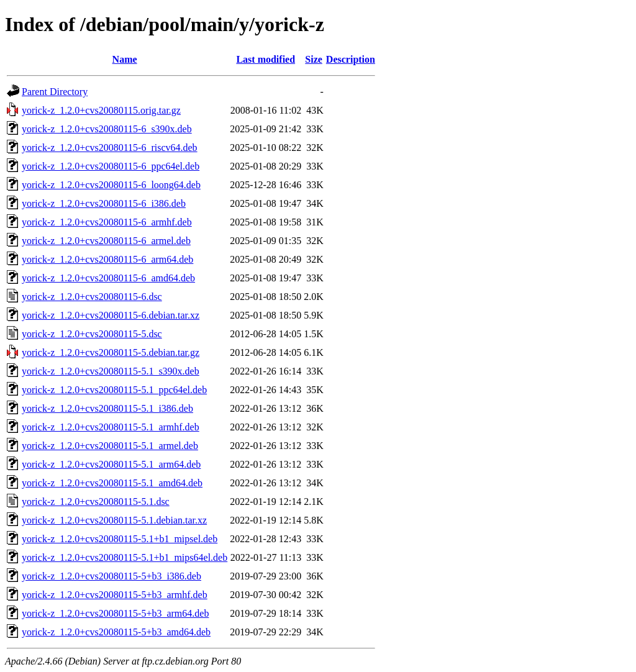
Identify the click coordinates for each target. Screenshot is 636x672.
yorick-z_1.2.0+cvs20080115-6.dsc (92, 297)
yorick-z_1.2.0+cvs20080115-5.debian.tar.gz (111, 352)
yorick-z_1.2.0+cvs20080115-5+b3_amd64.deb (116, 632)
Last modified (266, 59)
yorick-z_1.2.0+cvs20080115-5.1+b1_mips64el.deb (125, 557)
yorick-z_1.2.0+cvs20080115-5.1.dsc (96, 502)
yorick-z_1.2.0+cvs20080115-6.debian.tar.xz (111, 315)
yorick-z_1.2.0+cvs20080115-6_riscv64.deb (110, 148)
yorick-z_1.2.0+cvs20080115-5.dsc (92, 334)
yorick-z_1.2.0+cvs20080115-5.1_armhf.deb (111, 427)
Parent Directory (55, 92)
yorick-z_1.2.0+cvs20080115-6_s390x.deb (107, 129)
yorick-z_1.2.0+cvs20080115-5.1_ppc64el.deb (114, 390)
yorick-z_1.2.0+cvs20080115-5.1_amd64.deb (112, 483)
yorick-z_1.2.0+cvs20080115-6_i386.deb (104, 203)
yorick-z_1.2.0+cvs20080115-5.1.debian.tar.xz (114, 520)
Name (125, 59)
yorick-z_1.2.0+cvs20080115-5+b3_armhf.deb (115, 595)
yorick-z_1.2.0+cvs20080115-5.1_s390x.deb (111, 371)
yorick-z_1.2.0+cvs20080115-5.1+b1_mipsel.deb (120, 539)
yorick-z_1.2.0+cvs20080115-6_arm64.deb (107, 259)
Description (351, 59)
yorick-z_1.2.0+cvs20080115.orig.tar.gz (101, 110)
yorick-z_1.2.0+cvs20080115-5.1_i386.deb (107, 408)
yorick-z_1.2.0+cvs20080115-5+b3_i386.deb (111, 576)
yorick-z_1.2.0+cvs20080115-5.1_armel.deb (110, 446)
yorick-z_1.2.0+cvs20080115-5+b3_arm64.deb (115, 613)
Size (314, 59)
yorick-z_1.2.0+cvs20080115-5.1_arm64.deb (111, 464)
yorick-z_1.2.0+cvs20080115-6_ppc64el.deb (111, 166)
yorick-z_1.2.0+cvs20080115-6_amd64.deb (108, 278)
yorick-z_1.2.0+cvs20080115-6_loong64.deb (111, 185)
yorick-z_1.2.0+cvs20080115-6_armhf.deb (107, 222)
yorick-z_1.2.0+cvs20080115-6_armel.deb (106, 241)
